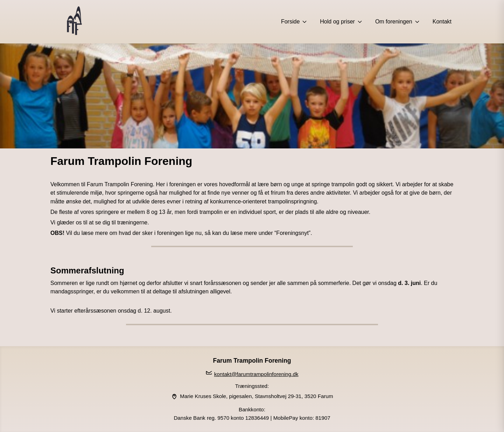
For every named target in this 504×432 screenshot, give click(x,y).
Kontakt (442, 22)
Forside (294, 22)
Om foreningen (398, 22)
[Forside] (74, 22)
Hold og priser (341, 22)
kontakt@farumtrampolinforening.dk (256, 374)
